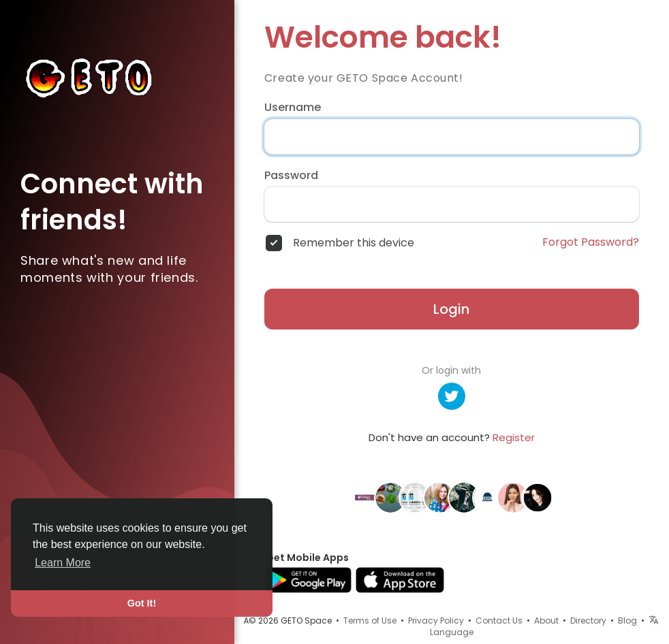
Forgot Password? (591, 242)
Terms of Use (370, 621)
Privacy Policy (436, 621)
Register (514, 437)
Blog (627, 621)
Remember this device (354, 243)
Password (291, 176)
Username (293, 108)
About (546, 621)
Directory (588, 621)
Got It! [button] (142, 603)
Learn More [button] (63, 563)
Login (451, 309)
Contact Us (499, 621)
